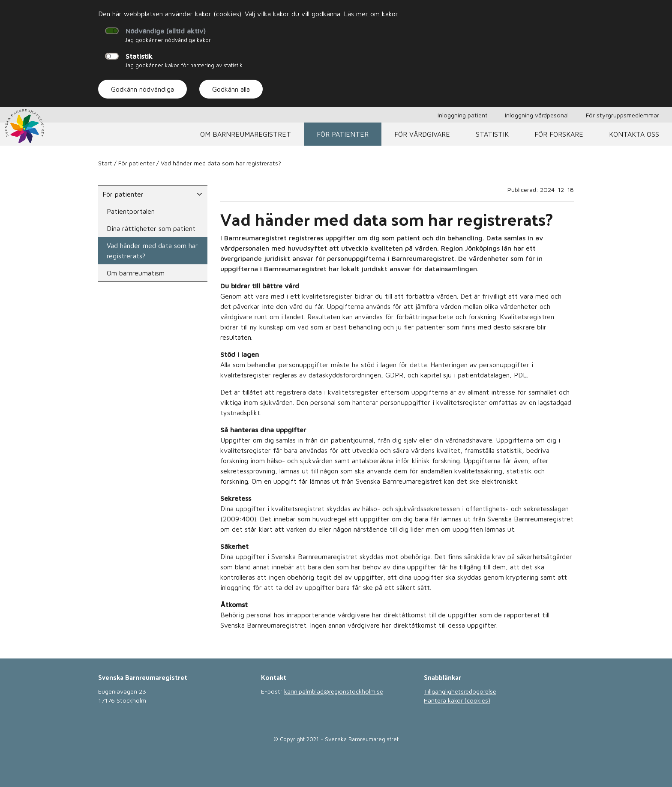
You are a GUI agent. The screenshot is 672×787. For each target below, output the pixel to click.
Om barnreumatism (136, 273)
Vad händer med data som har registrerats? (152, 251)
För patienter (343, 134)
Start (105, 163)
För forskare (559, 134)
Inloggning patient (463, 115)
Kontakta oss (634, 134)
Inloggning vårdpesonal (537, 115)
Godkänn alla (231, 89)
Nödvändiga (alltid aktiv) (166, 31)
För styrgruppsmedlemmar (622, 115)
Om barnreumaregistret (246, 134)
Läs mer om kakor (371, 14)
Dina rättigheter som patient (151, 228)
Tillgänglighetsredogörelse (460, 691)
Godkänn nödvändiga (142, 89)
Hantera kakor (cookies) (457, 700)
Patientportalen (131, 211)
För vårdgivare (422, 134)
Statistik (139, 56)
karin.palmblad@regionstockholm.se (334, 691)
